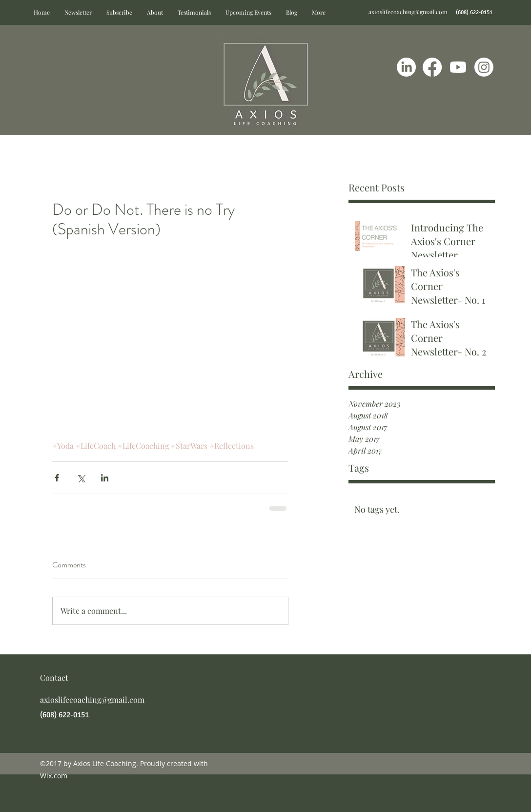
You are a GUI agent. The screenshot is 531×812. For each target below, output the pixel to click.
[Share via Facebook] (57, 478)
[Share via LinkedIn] (105, 478)
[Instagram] (484, 67)
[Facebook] (432, 67)
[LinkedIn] (406, 67)
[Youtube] (458, 67)
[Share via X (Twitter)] (81, 478)
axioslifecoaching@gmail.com (408, 12)
